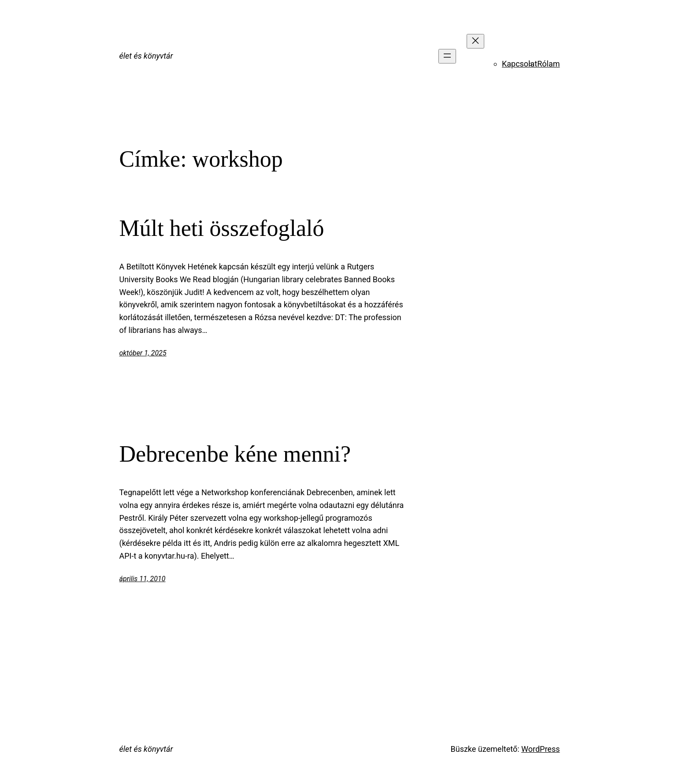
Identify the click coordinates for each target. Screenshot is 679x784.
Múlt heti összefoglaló (222, 228)
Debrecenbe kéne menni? (235, 454)
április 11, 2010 (143, 579)
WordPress (540, 749)
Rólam (548, 64)
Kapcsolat (519, 64)
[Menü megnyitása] (447, 56)
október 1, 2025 (143, 353)
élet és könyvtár (146, 56)
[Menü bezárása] (475, 41)
